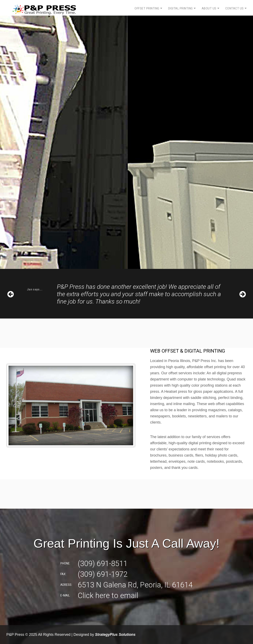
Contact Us (235, 8)
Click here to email (108, 596)
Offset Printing (147, 8)
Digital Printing (181, 8)
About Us (209, 8)
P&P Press (15, 635)
